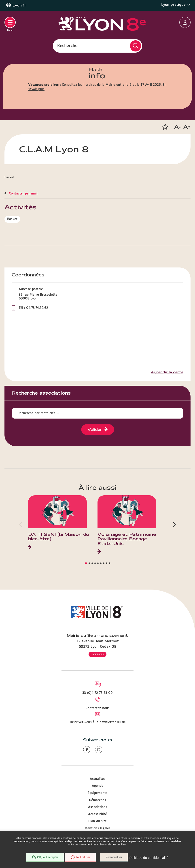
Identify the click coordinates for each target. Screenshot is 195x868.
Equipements (97, 793)
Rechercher (68, 46)
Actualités (98, 779)
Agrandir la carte (167, 372)
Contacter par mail (23, 194)
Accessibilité (97, 814)
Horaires (97, 654)
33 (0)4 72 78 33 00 (97, 693)
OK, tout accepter (44, 858)
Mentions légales (97, 828)
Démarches (97, 800)
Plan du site (97, 821)
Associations (98, 807)
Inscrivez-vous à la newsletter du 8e (98, 722)
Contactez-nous (98, 708)
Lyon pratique (176, 5)
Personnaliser (115, 858)
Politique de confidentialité (150, 858)
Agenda (98, 786)
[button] (165, 127)
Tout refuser (80, 858)
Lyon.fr (19, 5)
